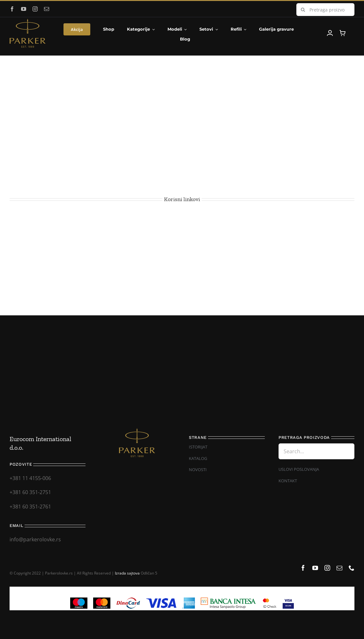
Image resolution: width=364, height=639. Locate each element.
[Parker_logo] (28, 21)
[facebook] (12, 9)
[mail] (47, 9)
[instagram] (35, 9)
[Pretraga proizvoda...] (325, 10)
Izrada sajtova (127, 573)
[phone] (352, 568)
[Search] (303, 10)
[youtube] (24, 9)
